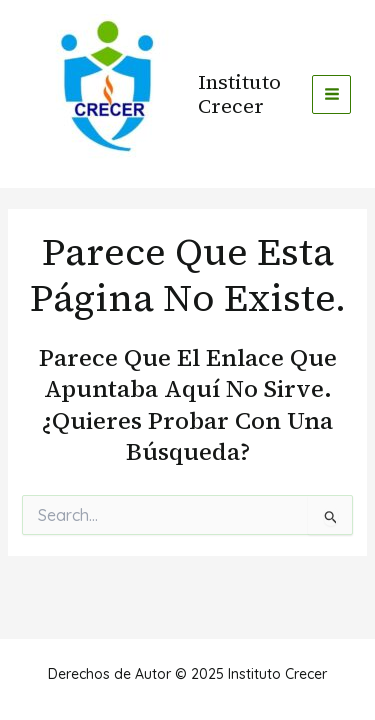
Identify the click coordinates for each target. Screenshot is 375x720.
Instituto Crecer (239, 94)
